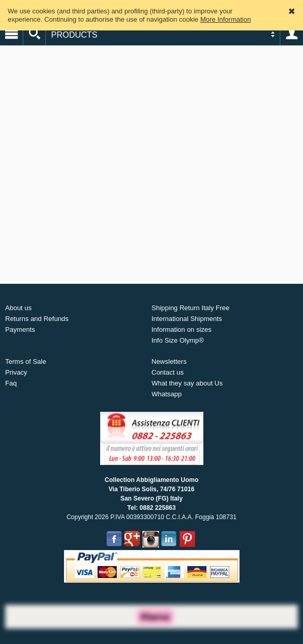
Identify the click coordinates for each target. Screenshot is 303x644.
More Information (226, 19)
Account (292, 34)
